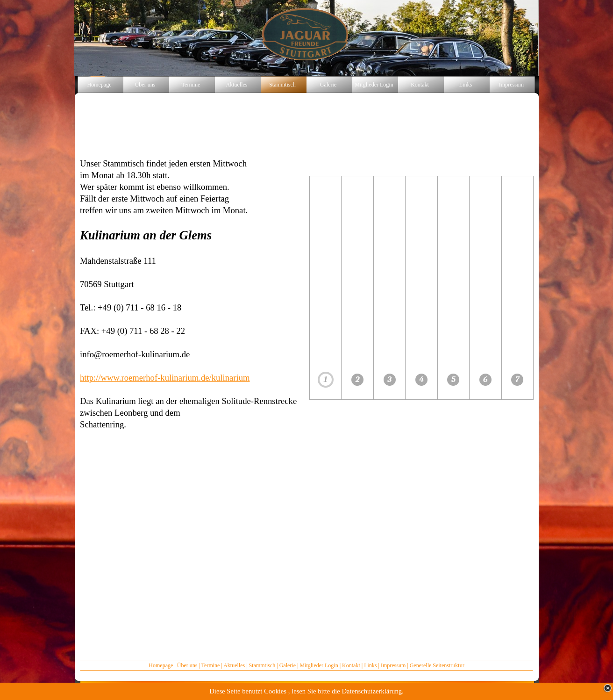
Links (370, 665)
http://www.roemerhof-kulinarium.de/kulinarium (165, 378)
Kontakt (351, 665)
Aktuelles (234, 665)
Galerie (288, 665)
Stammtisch (262, 665)
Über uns (187, 665)
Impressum (393, 665)
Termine (211, 665)
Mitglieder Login (319, 665)
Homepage (161, 665)
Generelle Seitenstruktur (437, 665)
